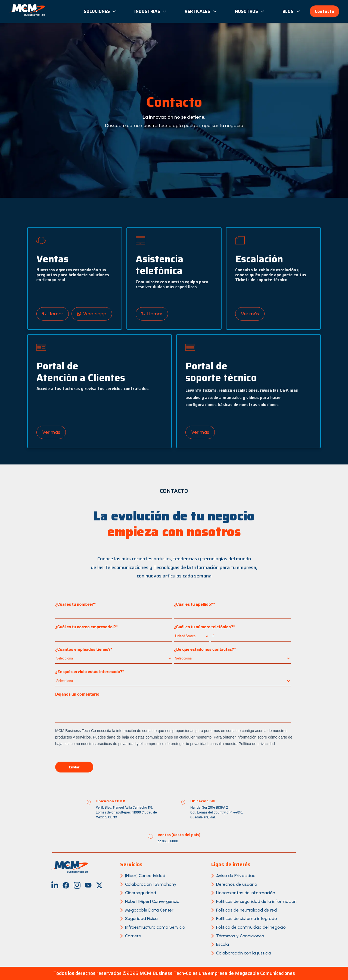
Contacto (324, 11)
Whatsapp (92, 314)
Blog (292, 11)
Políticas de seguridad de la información (256, 901)
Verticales (201, 11)
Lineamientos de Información (246, 893)
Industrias (151, 11)
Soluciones (100, 11)
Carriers (133, 936)
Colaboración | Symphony (151, 884)
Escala (223, 944)
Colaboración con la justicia (244, 953)
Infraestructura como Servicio (155, 927)
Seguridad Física (141, 918)
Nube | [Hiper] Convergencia (152, 901)
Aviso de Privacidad (236, 876)
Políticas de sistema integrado (247, 918)
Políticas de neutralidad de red (246, 910)
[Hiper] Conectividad (145, 876)
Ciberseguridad (141, 893)
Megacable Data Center (149, 910)
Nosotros (250, 11)
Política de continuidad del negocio (251, 927)
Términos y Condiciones (240, 936)
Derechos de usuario (237, 884)
